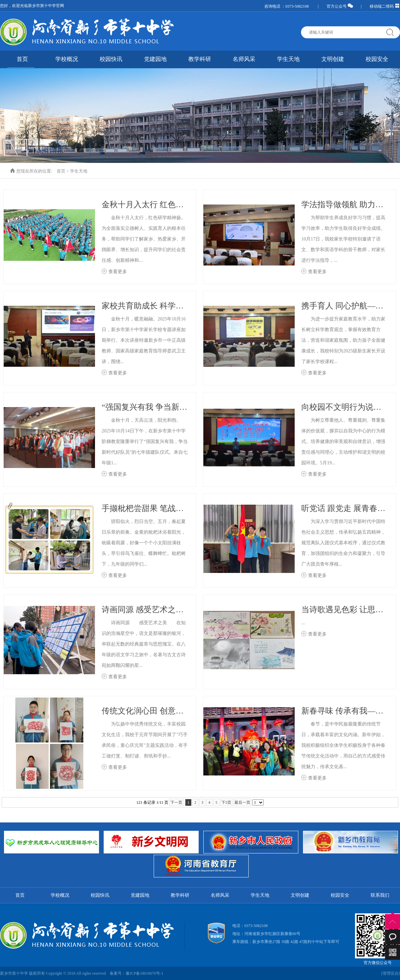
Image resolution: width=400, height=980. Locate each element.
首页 (22, 59)
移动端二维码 (385, 6)
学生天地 (288, 59)
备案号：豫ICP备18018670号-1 (136, 973)
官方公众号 (340, 6)
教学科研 (200, 59)
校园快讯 (111, 59)
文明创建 (333, 59)
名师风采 (244, 59)
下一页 (176, 802)
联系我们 (380, 895)
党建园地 (155, 59)
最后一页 (242, 802)
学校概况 (67, 59)
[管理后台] (391, 973)
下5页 (226, 802)
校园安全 (377, 59)
